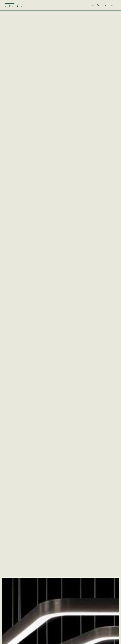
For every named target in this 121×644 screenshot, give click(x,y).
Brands (100, 5)
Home (91, 5)
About (112, 5)
